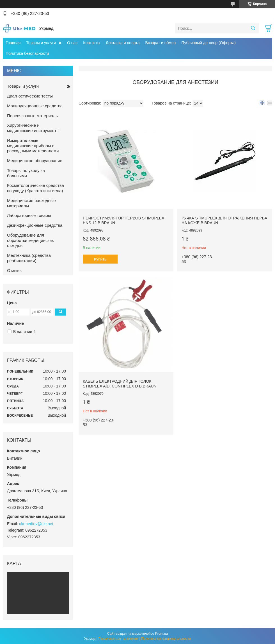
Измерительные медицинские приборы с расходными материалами (33, 146)
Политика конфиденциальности (166, 639)
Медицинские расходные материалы (31, 203)
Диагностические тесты (30, 96)
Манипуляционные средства (35, 106)
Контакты (91, 43)
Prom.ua (161, 634)
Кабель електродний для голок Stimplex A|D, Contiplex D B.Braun (120, 384)
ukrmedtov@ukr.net (36, 524)
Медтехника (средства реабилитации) (29, 258)
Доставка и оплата (123, 43)
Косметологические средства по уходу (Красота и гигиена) (35, 188)
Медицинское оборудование (35, 161)
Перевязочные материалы (33, 116)
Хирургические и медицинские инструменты (33, 128)
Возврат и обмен (161, 43)
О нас (72, 43)
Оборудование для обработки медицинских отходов (30, 240)
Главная (13, 43)
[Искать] (253, 28)
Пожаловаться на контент (118, 639)
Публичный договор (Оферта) (208, 43)
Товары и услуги (41, 43)
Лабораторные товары (29, 215)
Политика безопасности (27, 53)
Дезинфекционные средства (35, 225)
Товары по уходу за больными (26, 173)
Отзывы (15, 270)
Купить (100, 259)
